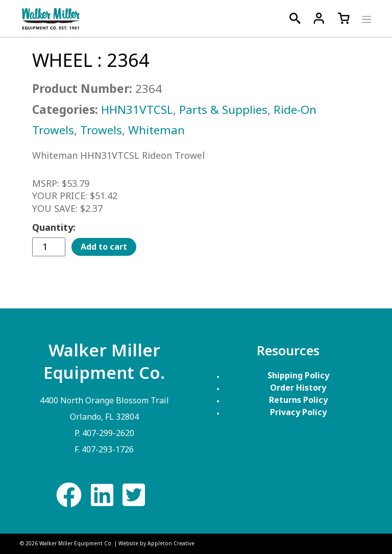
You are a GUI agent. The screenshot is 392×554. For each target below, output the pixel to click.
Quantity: (54, 227)
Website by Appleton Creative (156, 543)
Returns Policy (298, 400)
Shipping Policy (298, 375)
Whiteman (156, 130)
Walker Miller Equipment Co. (76, 543)
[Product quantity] (49, 247)
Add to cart (104, 247)
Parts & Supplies (223, 110)
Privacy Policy (298, 412)
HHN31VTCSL (137, 110)
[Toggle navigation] (365, 18)
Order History (298, 388)
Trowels (101, 130)
